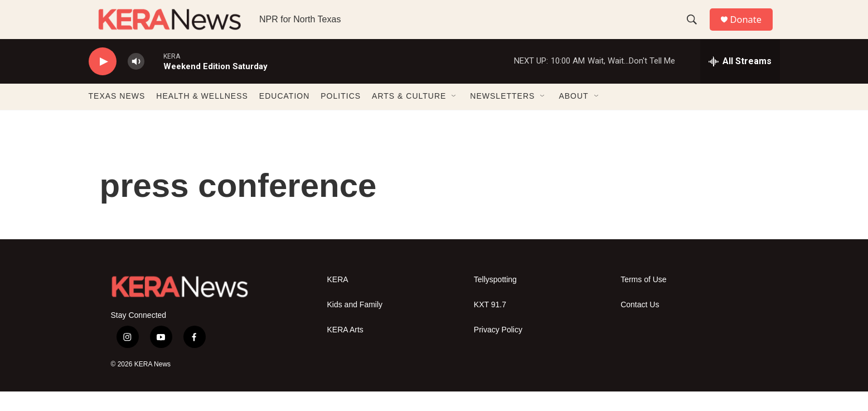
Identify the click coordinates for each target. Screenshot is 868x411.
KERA (338, 299)
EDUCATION (284, 116)
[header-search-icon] (696, 30)
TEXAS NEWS (117, 116)
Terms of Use (643, 299)
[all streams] (740, 81)
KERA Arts (345, 349)
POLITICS (341, 116)
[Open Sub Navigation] (454, 116)
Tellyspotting (495, 299)
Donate (751, 29)
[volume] (136, 81)
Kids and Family (355, 324)
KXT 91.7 (490, 324)
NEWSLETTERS (502, 116)
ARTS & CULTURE (409, 116)
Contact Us (640, 324)
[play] (103, 81)
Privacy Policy (498, 349)
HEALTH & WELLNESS (202, 116)
